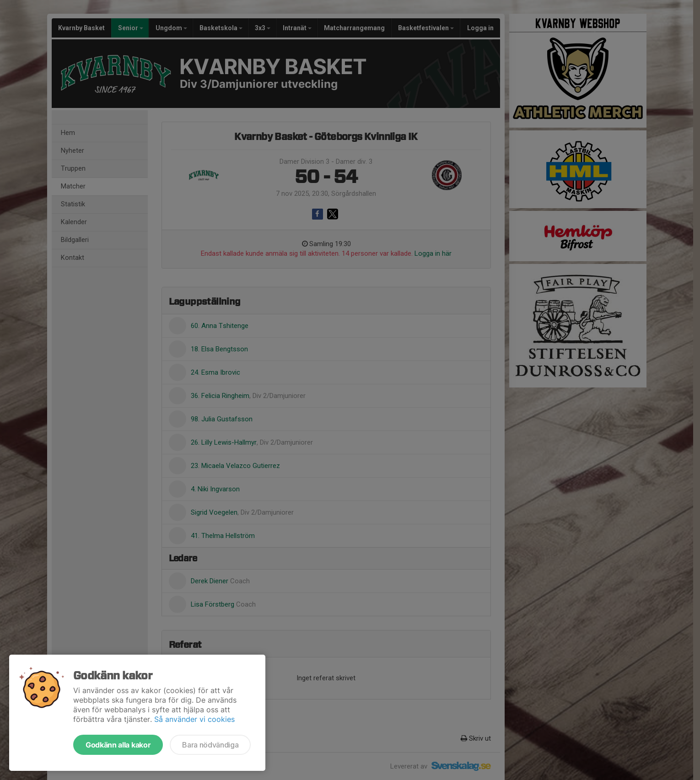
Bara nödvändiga (210, 745)
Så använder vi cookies (194, 719)
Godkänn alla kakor (118, 745)
